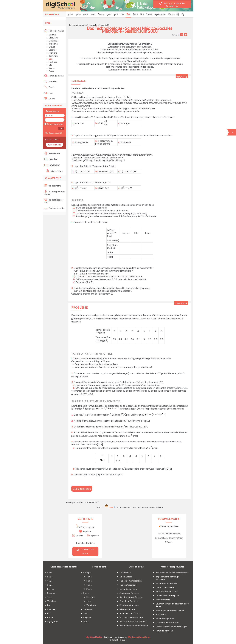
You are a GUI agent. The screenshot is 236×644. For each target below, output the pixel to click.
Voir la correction (82, 489)
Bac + (135, 14)
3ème (50, 585)
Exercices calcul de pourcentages (171, 627)
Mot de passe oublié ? (53, 133)
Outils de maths (136, 567)
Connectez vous (85, 551)
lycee (86, 593)
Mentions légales (94, 637)
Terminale (53, 56)
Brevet (101, 14)
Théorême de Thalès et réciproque (172, 573)
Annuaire (51, 81)
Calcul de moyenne (128, 589)
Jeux (49, 93)
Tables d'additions (128, 585)
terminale (52, 601)
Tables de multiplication (131, 581)
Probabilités (161, 614)
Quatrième (54, 41)
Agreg (52, 71)
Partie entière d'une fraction (133, 621)
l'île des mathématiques (139, 637)
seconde (51, 593)
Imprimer (85, 531)
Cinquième (54, 38)
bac (49, 605)
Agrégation (160, 14)
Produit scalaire (163, 600)
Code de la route (54, 208)
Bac (128, 14)
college (87, 573)
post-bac (52, 609)
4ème (50, 581)
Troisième (53, 44)
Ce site (50, 99)
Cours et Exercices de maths (64, 567)
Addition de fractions (129, 593)
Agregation (53, 621)
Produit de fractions (129, 601)
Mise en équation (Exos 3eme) (170, 610)
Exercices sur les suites (167, 591)
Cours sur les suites (165, 587)
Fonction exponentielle (166, 583)
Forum (171, 14)
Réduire (78, 536)
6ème (50, 573)
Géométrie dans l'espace (167, 595)
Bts (142, 14)
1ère (49, 597)
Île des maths (53, 186)
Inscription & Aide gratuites (172, 4)
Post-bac (53, 62)
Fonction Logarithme (165, 618)
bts (49, 613)
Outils (49, 87)
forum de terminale (169, 526)
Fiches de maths (54, 31)
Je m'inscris (54, 145)
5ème (50, 577)
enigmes (87, 617)
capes (50, 617)
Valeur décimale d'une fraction (134, 626)
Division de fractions (129, 605)
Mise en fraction (127, 609)
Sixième (52, 35)
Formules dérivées (164, 631)
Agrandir (93, 536)
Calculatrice (125, 573)
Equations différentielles (167, 622)
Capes (149, 14)
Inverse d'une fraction (130, 613)
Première (53, 53)
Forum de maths (54, 76)
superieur (88, 609)
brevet (50, 589)
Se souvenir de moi (55, 124)
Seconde (53, 50)
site (85, 613)
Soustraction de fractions (131, 597)
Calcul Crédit (126, 577)
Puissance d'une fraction (131, 617)
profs (86, 621)
